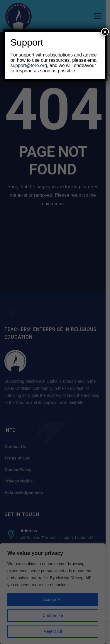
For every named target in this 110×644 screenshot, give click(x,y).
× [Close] (105, 32)
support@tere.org (29, 65)
